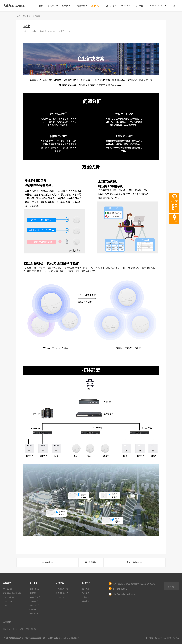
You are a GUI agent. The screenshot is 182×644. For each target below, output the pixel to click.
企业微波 (33, 609)
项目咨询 (111, 6)
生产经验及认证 (62, 589)
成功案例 (86, 601)
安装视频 (86, 597)
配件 (5, 605)
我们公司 (125, 6)
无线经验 (82, 6)
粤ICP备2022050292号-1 (14, 638)
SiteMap (176, 638)
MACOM (35, 629)
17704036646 (120, 589)
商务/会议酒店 (134, 562)
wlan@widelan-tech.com (124, 594)
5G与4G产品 (34, 605)
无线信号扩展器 (9, 597)
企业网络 (67, 6)
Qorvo (15, 629)
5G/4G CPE (8, 601)
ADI (27, 629)
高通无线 (7, 629)
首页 (41, 6)
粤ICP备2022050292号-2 (34, 638)
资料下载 (86, 593)
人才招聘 (139, 6)
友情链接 (7, 622)
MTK (22, 629)
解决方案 (36, 16)
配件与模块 (34, 613)
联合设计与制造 (62, 593)
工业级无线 (34, 601)
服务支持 (150, 638)
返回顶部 (174, 221)
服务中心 (96, 6)
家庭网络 (53, 6)
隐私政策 (159, 638)
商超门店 (48, 562)
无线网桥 (33, 593)
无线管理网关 (35, 597)
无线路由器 (7, 589)
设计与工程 (60, 597)
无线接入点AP (35, 589)
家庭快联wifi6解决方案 (12, 593)
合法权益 (168, 638)
